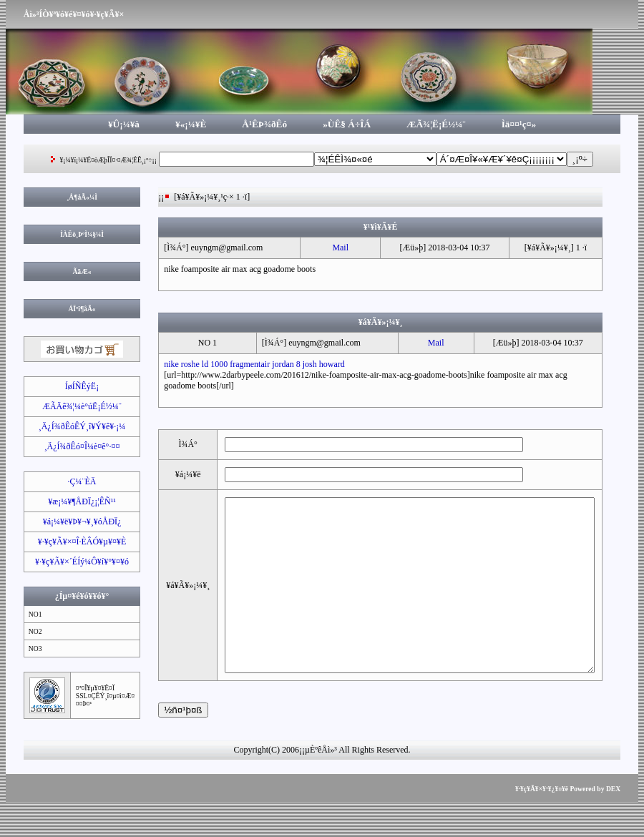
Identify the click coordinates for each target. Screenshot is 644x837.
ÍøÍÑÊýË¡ (76, 386)
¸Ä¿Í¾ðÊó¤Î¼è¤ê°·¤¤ (77, 446)
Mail (340, 248)
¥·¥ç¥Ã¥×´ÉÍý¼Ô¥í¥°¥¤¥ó (76, 562)
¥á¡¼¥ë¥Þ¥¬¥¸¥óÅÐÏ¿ (77, 522)
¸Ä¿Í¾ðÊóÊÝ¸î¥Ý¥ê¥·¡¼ (77, 426)
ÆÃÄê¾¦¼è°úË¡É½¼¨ (76, 406)
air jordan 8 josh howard (297, 364)
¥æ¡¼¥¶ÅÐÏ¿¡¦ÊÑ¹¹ (76, 501)
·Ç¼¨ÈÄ (77, 481)
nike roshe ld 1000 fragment (206, 364)
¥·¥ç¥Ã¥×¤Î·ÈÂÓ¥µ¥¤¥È (77, 542)
